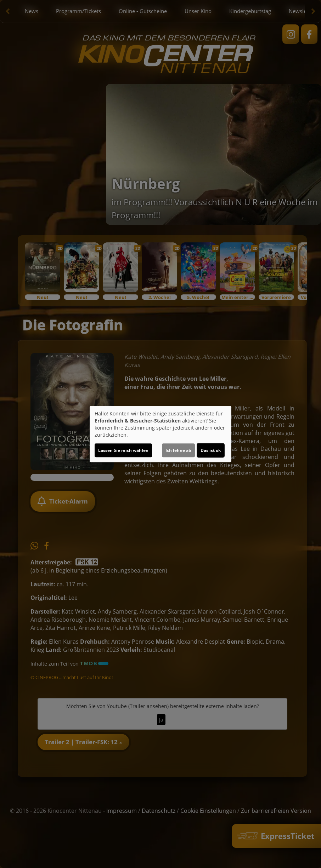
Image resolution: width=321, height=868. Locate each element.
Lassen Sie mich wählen (123, 450)
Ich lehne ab (178, 450)
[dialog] (160, 434)
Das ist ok (211, 450)
